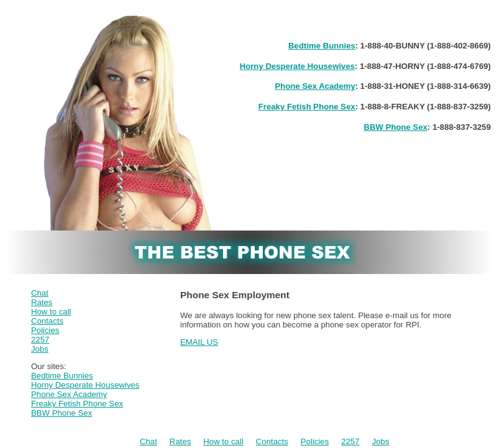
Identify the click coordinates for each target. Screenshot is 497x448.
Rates (42, 302)
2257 (40, 340)
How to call (51, 312)
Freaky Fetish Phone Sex (307, 107)
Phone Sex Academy (315, 86)
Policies (45, 330)
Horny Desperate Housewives (297, 66)
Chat (40, 293)
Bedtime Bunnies (322, 46)
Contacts (47, 321)
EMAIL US (199, 342)
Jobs (40, 349)
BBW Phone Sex (395, 127)
